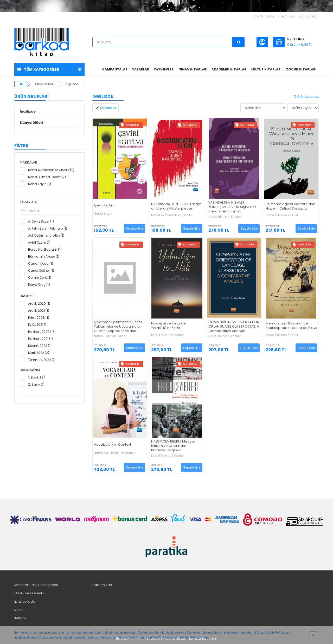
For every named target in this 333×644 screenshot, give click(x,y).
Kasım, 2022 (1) (40, 346)
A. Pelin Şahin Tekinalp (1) (48, 228)
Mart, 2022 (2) (39, 353)
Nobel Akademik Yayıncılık (172, 215)
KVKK (19, 610)
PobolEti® (137, 638)
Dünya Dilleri (44, 84)
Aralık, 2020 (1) (39, 304)
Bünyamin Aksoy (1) (44, 256)
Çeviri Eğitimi (105, 206)
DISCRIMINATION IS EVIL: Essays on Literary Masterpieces (176, 206)
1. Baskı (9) (36, 377)
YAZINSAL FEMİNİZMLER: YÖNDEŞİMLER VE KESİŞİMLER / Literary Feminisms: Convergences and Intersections (232, 207)
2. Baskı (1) (36, 384)
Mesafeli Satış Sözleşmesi (36, 585)
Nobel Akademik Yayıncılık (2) (51, 170)
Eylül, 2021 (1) (38, 325)
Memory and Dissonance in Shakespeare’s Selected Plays (291, 326)
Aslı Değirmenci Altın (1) (46, 235)
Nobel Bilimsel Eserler (225, 217)
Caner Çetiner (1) (41, 271)
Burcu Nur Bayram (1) (45, 249)
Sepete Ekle (135, 228)
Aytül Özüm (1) (39, 242)
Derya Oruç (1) (39, 285)
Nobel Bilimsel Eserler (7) (47, 177)
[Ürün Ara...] (239, 42)
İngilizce (72, 84)
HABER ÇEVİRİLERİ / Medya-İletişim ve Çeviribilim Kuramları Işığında (173, 446)
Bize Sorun (286, 16)
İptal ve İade (25, 601)
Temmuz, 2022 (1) (42, 360)
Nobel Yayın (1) (40, 184)
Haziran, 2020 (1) (41, 332)
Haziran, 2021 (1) (40, 339)
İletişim (20, 618)
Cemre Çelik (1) (40, 278)
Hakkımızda (102, 585)
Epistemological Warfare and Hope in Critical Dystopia (290, 206)
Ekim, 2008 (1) (39, 318)
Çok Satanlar (264, 16)
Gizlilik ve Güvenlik (29, 593)
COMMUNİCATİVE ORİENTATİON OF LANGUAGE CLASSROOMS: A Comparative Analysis (234, 327)
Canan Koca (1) (41, 264)
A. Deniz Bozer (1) (41, 221)
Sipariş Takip (307, 16)
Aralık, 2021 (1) (39, 311)
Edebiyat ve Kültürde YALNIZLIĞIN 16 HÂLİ (168, 326)
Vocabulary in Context (113, 445)
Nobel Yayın (103, 214)
